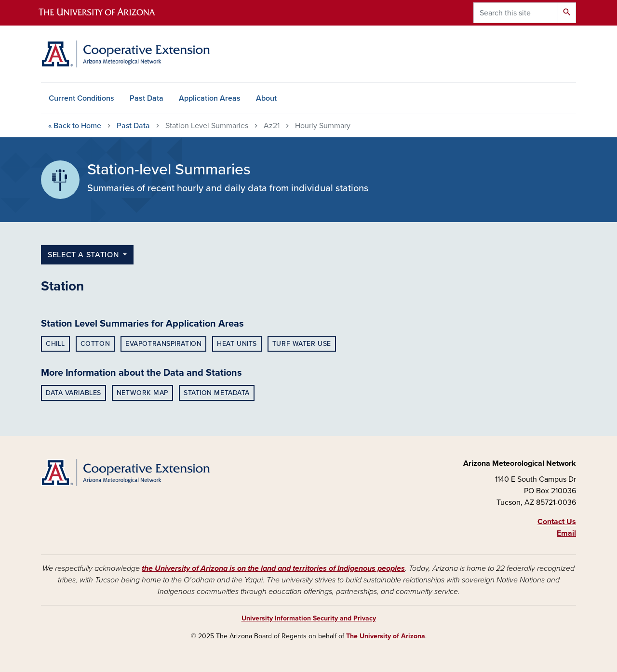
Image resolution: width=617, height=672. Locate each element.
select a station (84, 255)
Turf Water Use (302, 344)
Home (75, 126)
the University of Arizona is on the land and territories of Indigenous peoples (273, 568)
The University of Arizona (386, 636)
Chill (55, 344)
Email (566, 533)
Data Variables (74, 393)
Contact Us (557, 522)
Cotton (95, 344)
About (266, 98)
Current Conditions (81, 98)
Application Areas (210, 98)
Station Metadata (217, 393)
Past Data (147, 98)
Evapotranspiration (163, 344)
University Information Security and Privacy (309, 618)
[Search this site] (516, 13)
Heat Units (237, 344)
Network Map (142, 393)
